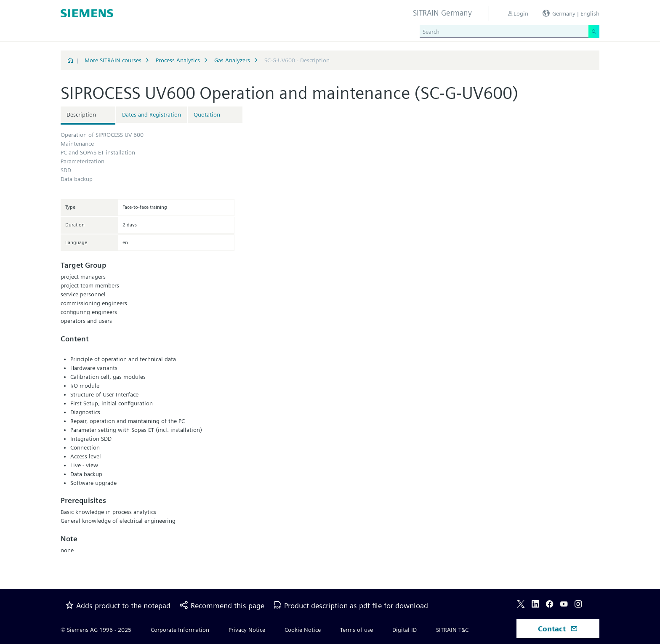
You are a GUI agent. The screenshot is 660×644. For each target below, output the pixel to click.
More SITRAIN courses (113, 60)
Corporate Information (180, 630)
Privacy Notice (247, 630)
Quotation (207, 114)
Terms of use (357, 630)
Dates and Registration (152, 114)
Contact (558, 629)
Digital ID (405, 630)
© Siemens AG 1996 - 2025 (96, 630)
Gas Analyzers (232, 60)
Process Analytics (178, 60)
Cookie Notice (303, 630)
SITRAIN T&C (452, 630)
